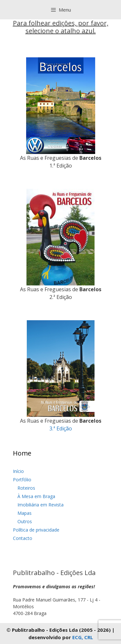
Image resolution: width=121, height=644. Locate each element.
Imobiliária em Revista (40, 505)
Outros (25, 521)
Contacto (23, 538)
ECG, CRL (83, 637)
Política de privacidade (36, 530)
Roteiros (26, 488)
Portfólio (22, 480)
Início (18, 471)
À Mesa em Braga (36, 496)
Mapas (25, 513)
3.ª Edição (61, 428)
